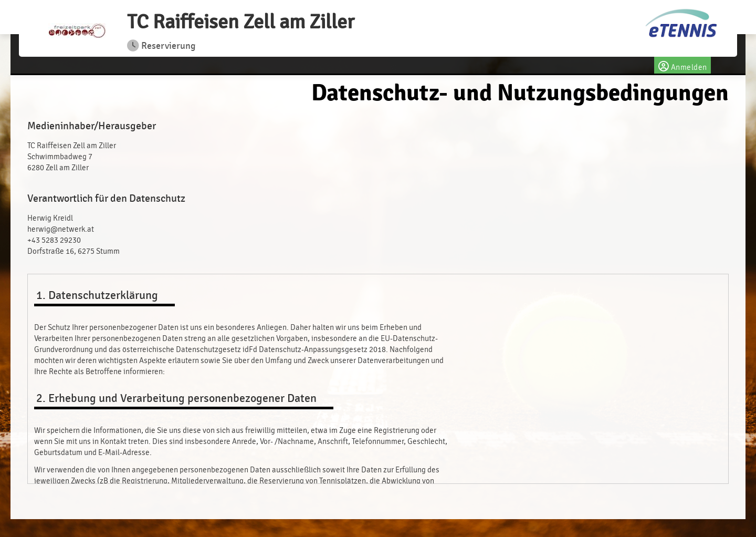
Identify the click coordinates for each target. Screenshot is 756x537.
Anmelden (682, 65)
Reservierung (161, 46)
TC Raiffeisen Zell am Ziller (241, 22)
